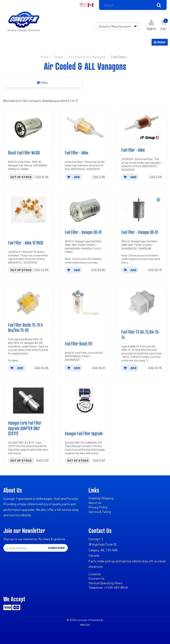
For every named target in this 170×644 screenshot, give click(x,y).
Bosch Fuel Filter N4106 (24, 153)
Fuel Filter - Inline (77, 153)
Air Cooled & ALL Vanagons (87, 57)
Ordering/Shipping (101, 498)
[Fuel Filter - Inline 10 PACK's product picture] (28, 210)
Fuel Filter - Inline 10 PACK (26, 243)
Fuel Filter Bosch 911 (79, 344)
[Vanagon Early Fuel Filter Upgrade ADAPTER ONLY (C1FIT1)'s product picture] (28, 401)
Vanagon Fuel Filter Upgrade (84, 433)
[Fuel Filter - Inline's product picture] (85, 128)
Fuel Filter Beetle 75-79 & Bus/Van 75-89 (25, 327)
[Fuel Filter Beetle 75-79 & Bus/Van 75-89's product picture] (28, 303)
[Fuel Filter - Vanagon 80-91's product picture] (85, 210)
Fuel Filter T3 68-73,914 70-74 (141, 334)
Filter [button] (44, 83)
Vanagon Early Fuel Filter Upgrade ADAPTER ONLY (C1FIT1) (25, 428)
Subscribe (56, 548)
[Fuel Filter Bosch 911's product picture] (85, 303)
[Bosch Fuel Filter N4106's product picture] (28, 128)
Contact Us (96, 578)
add (74, 177)
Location (95, 574)
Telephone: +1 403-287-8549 (108, 587)
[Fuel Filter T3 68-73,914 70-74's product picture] (142, 303)
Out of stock (21, 177)
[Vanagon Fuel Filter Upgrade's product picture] (85, 401)
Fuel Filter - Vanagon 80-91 (83, 232)
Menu (160, 42)
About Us (95, 503)
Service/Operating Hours (105, 583)
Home (44, 57)
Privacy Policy (98, 507)
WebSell (85, 625)
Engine (58, 57)
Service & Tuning (100, 512)
